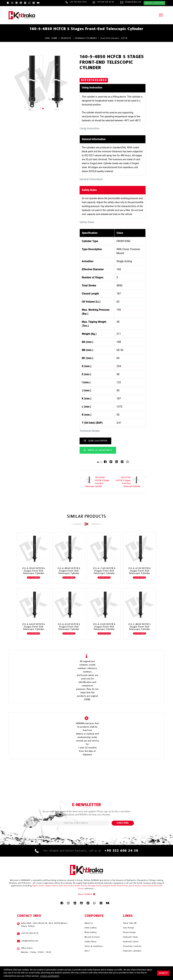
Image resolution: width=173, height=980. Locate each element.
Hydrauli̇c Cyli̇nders (132, 951)
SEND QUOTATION (95, 441)
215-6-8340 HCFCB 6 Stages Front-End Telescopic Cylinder (34, 571)
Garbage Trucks (95, 886)
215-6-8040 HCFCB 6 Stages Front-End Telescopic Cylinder (69, 571)
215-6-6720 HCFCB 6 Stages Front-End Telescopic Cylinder (140, 571)
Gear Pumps (129, 928)
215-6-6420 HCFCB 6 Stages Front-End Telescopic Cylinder (34, 627)
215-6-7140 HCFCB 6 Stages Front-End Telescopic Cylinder (104, 571)
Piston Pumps (129, 932)
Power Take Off (130, 923)
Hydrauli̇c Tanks (130, 937)
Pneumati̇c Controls (132, 946)
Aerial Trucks (135, 886)
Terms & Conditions (94, 946)
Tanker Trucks (81, 886)
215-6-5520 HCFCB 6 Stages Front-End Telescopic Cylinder (104, 627)
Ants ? (87, 951)
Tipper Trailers (52, 886)
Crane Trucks (147, 886)
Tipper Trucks (38, 886)
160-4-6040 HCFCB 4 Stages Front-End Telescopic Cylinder (97, 482)
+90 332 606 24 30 (78, 2)
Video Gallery (91, 928)
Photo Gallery (91, 932)
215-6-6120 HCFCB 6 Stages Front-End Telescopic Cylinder (69, 627)
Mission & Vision (92, 937)
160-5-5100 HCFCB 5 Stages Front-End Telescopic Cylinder (128, 482)
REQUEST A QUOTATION (154, 3)
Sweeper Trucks (109, 886)
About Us (89, 923)
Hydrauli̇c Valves (131, 942)
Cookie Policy (91, 942)
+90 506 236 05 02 (105, 2)
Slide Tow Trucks (66, 886)
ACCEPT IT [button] (163, 973)
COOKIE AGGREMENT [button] (50, 976)
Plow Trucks (123, 886)
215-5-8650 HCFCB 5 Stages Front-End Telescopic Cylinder (140, 627)
